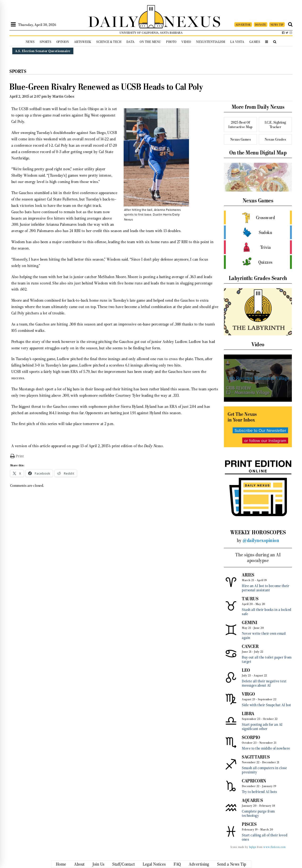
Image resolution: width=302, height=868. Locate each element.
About (79, 864)
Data (131, 42)
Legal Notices (154, 864)
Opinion (63, 42)
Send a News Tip (232, 864)
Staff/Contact (124, 864)
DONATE (261, 25)
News (30, 42)
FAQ (177, 864)
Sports (45, 42)
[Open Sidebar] (13, 25)
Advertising (199, 864)
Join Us (99, 864)
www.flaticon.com (274, 847)
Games (255, 42)
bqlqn (253, 847)
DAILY (113, 21)
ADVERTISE (243, 25)
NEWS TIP (277, 25)
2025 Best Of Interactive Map (241, 125)
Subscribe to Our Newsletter (260, 430)
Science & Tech (109, 42)
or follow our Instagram (265, 440)
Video (186, 42)
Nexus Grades (275, 139)
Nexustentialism (211, 42)
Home (61, 864)
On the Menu (150, 42)
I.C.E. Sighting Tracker (275, 125)
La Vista (237, 42)
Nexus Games (241, 139)
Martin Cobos (63, 96)
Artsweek (83, 42)
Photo (171, 42)
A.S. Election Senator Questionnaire (43, 51)
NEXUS (193, 21)
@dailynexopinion (261, 540)
